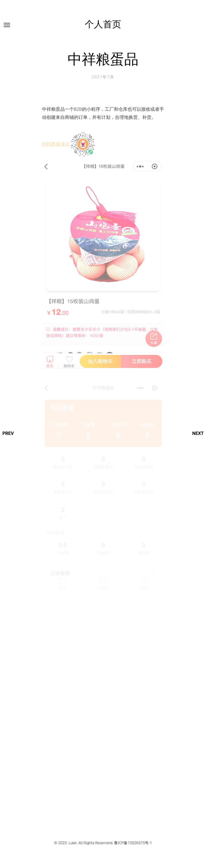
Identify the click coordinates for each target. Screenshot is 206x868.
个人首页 (103, 24)
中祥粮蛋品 (103, 59)
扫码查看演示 (69, 147)
